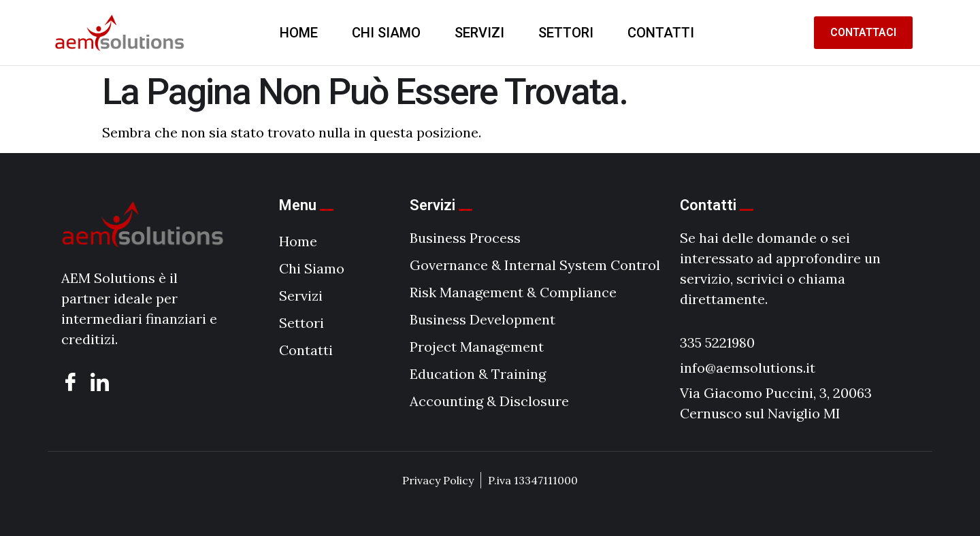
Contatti (661, 33)
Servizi (479, 33)
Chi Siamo (386, 33)
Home (299, 33)
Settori (566, 33)
